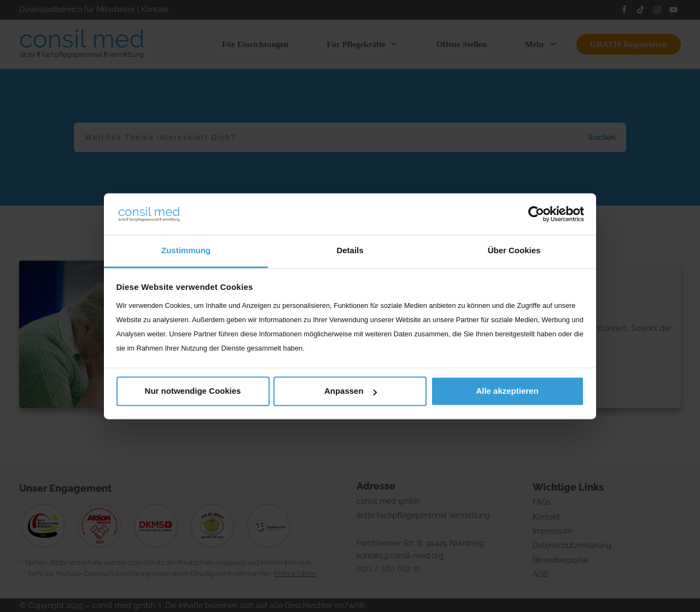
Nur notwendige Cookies (193, 391)
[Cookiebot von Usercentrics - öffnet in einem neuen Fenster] (536, 214)
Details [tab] (350, 251)
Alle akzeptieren (507, 391)
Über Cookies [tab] (514, 251)
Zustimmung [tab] (186, 251)
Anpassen (351, 391)
